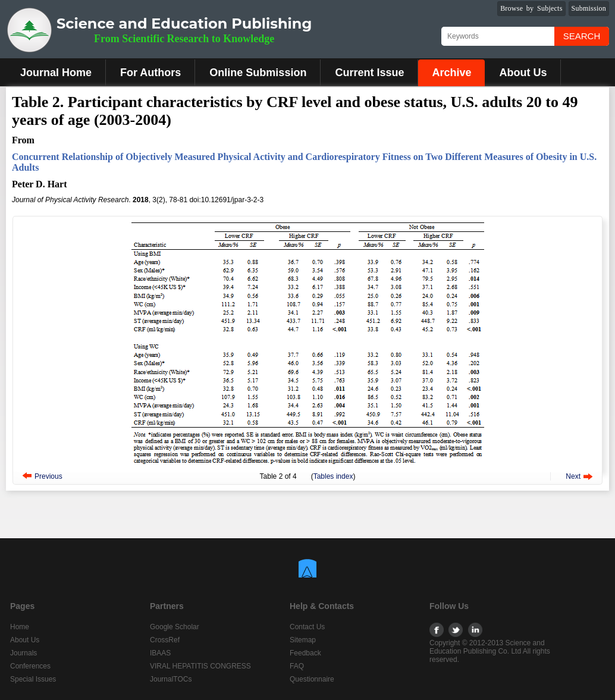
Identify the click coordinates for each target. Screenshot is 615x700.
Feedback (305, 653)
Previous (48, 476)
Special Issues (33, 679)
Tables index (333, 476)
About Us (523, 73)
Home (20, 627)
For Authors (150, 73)
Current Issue (369, 73)
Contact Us (307, 627)
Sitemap (303, 640)
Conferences (30, 666)
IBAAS (160, 653)
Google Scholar (175, 627)
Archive (451, 73)
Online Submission (258, 73)
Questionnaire (312, 679)
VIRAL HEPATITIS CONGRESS (200, 666)
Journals (23, 653)
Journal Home (56, 73)
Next (573, 476)
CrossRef (165, 640)
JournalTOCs (171, 679)
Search (582, 36)
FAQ (297, 666)
